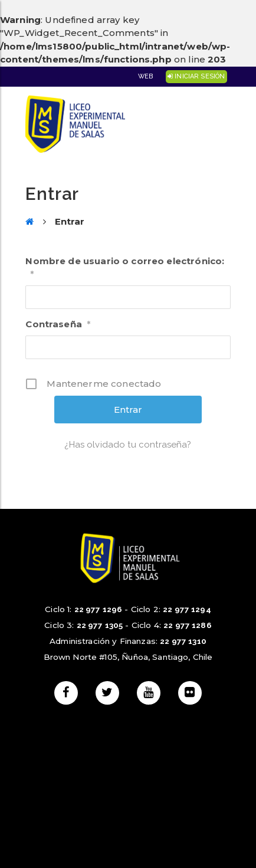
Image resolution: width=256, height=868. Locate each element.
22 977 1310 (183, 641)
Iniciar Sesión (196, 76)
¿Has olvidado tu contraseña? (128, 445)
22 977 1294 (187, 609)
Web (145, 76)
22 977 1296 (99, 609)
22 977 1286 (188, 625)
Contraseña (58, 324)
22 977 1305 (100, 625)
